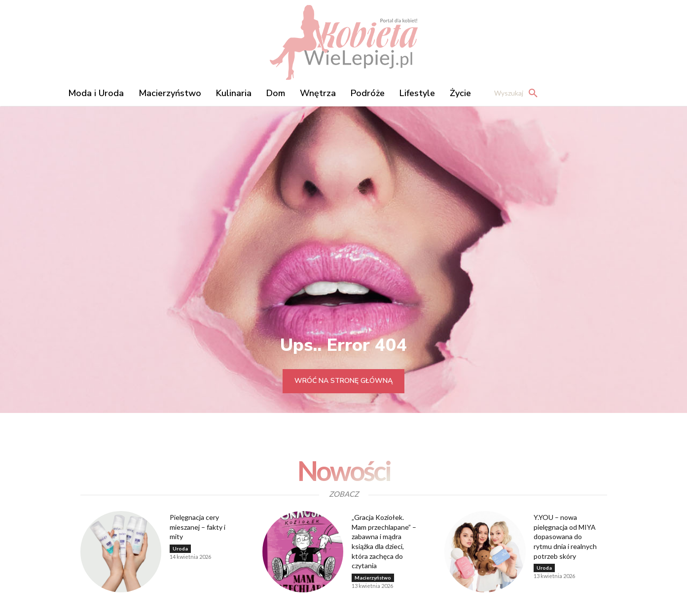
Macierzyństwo (373, 578)
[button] (519, 93)
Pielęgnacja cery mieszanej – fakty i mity (198, 527)
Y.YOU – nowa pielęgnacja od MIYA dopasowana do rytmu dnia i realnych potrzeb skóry (565, 536)
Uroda (180, 548)
